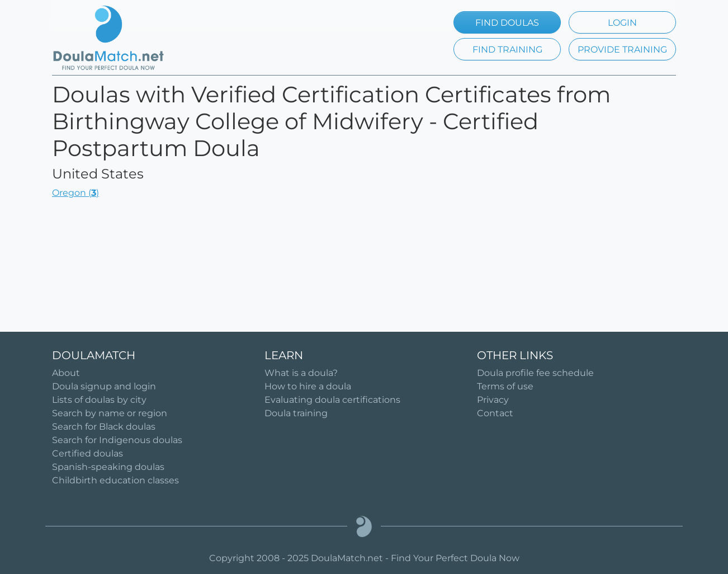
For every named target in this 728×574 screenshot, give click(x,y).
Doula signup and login (104, 386)
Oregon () (75, 193)
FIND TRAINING (507, 50)
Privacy (493, 400)
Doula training (296, 413)
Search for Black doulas (104, 427)
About (66, 373)
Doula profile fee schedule (535, 373)
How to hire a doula (308, 386)
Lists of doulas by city (99, 400)
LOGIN (622, 23)
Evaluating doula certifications (332, 400)
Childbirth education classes (115, 480)
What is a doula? (301, 373)
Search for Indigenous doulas (117, 440)
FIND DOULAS (507, 23)
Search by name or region (110, 413)
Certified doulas (88, 453)
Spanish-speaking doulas (108, 467)
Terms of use (505, 386)
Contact (495, 413)
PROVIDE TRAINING (622, 50)
